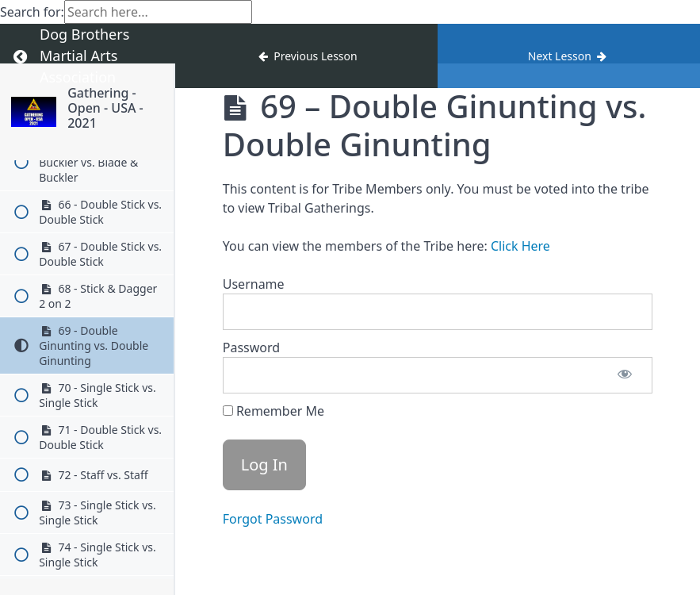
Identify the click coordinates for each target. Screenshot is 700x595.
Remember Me (273, 411)
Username (254, 284)
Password (251, 347)
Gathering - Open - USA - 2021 (105, 108)
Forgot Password (273, 519)
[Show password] (625, 375)
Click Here (520, 246)
